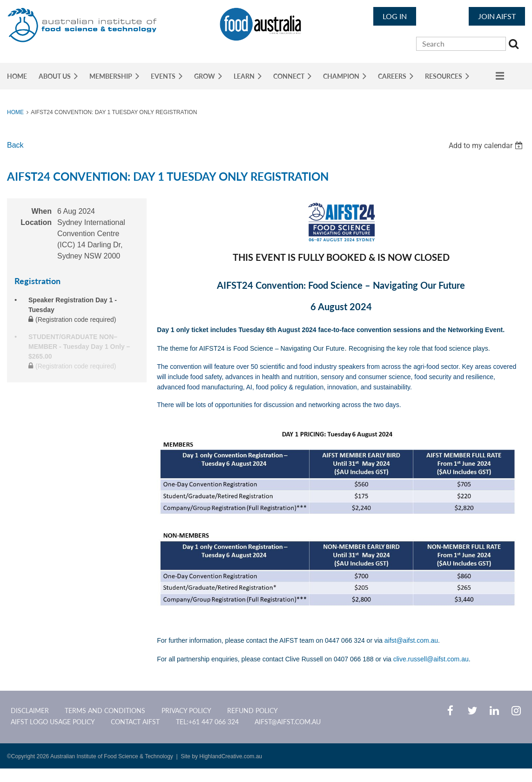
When (41, 211)
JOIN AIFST (497, 16)
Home (15, 112)
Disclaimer (30, 711)
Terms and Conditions (105, 711)
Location (36, 222)
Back (15, 145)
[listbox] (487, 146)
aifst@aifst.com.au (411, 640)
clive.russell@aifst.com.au (431, 659)
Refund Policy (253, 711)
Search (515, 45)
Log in (395, 16)
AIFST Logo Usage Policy (53, 722)
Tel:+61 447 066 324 (207, 722)
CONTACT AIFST (135, 722)
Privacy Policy (186, 711)
